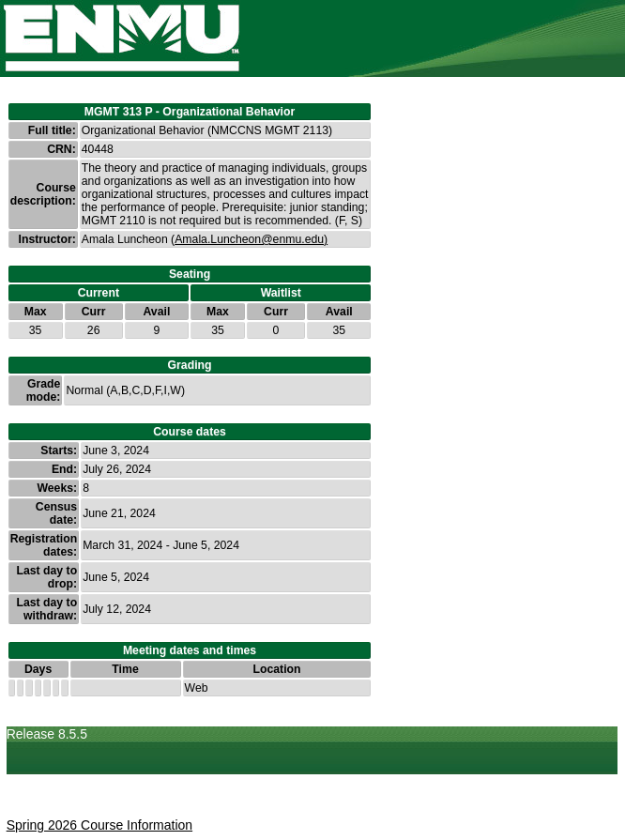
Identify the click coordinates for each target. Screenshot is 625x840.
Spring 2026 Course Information (99, 825)
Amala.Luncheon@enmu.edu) (251, 239)
